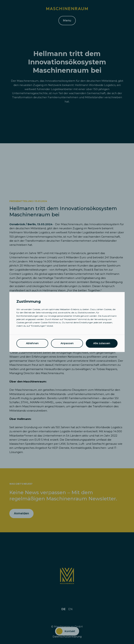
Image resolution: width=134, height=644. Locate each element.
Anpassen (67, 343)
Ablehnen (32, 343)
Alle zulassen (102, 343)
